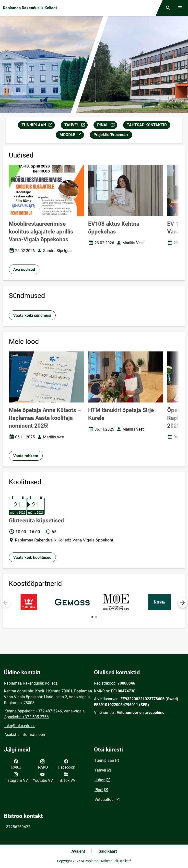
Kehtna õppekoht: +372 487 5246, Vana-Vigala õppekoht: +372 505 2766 (45, 714)
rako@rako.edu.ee (20, 726)
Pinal (99, 790)
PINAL (107, 126)
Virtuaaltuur (105, 799)
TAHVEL (76, 126)
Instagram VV (16, 777)
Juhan (100, 780)
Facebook (67, 764)
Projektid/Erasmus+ (111, 135)
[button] (183, 603)
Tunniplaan (104, 760)
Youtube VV (43, 777)
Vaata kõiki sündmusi (32, 315)
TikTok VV (67, 777)
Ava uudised (24, 270)
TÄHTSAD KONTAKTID (147, 125)
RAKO (16, 764)
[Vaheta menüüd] (180, 8)
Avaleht (78, 851)
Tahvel (100, 770)
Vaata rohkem (26, 456)
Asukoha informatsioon (25, 735)
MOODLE (72, 135)
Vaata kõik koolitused (32, 557)
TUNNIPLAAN (38, 126)
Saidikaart (108, 851)
